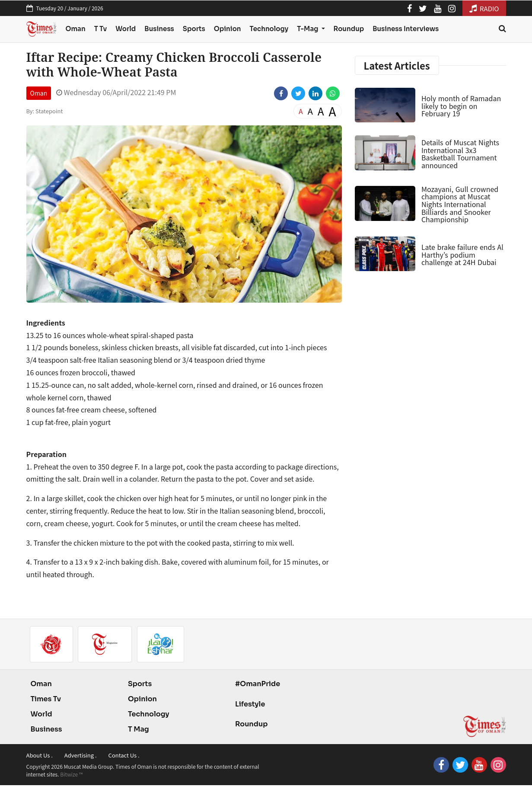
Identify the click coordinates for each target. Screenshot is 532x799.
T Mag (139, 729)
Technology (269, 29)
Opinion (228, 29)
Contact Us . (124, 755)
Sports (194, 29)
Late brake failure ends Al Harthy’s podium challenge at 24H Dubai (462, 254)
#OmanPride (258, 684)
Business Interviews (406, 29)
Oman (75, 29)
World (126, 29)
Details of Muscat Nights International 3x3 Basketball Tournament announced (460, 154)
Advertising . (81, 755)
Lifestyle (250, 704)
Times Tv (46, 699)
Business (159, 29)
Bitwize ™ (71, 774)
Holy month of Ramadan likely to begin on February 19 (461, 106)
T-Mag (308, 29)
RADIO (484, 8)
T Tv (101, 29)
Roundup (349, 29)
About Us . (40, 755)
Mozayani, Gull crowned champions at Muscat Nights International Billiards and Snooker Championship (460, 204)
